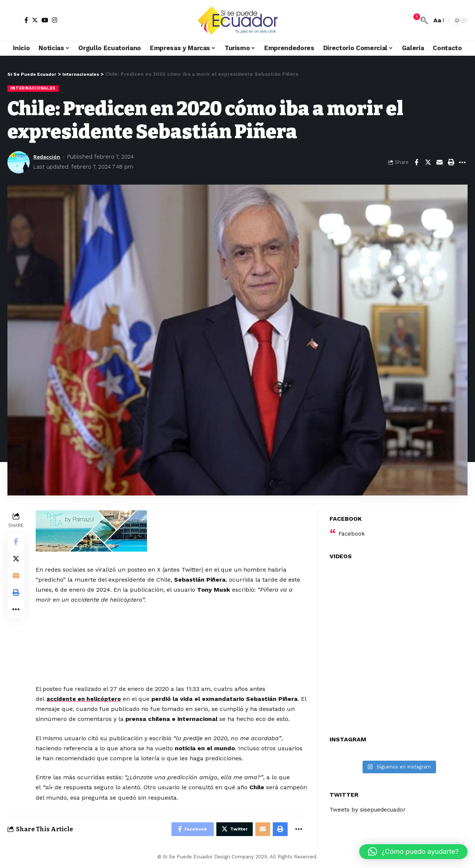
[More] (462, 163)
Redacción (48, 157)
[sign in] (14, 20)
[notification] (413, 20)
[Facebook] (26, 20)
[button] (413, 852)
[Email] (439, 163)
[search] (424, 20)
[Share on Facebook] (416, 163)
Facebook (352, 529)
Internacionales (34, 88)
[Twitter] (35, 20)
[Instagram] (55, 20)
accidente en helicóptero (86, 699)
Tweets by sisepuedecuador (370, 805)
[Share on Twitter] (428, 163)
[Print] (451, 163)
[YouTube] (45, 20)
